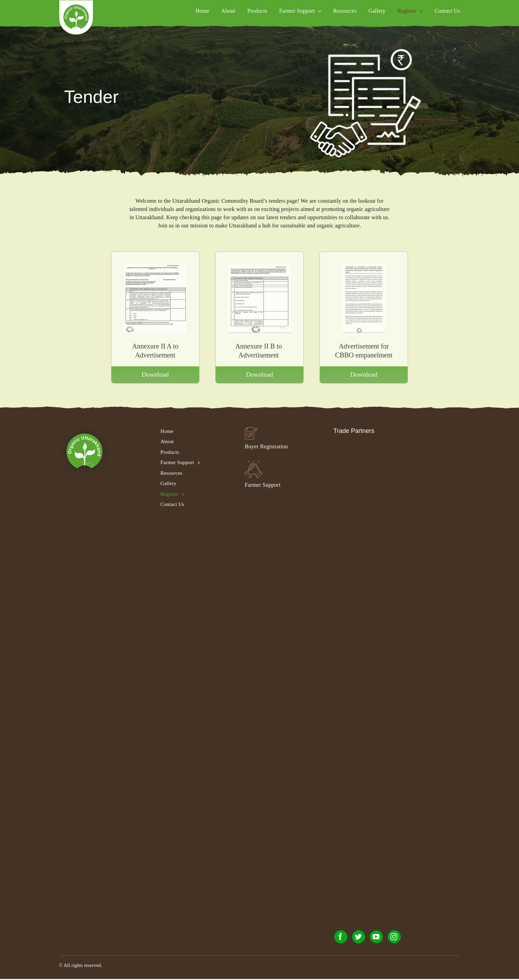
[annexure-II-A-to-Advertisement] (155, 270)
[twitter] (359, 937)
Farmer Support (263, 485)
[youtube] (376, 937)
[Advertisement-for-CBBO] (364, 270)
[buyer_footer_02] (251, 430)
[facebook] (341, 937)
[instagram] (394, 937)
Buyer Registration (266, 446)
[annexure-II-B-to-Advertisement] (259, 270)
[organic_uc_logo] (76, 7)
